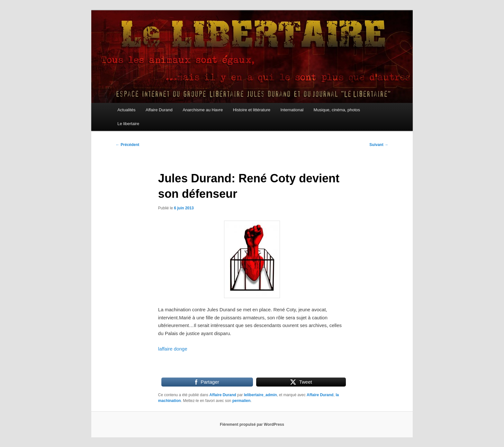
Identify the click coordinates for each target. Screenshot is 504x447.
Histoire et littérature (252, 110)
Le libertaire (128, 124)
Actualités (126, 110)
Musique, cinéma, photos (337, 110)
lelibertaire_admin (261, 395)
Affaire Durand (159, 110)
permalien (242, 401)
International (292, 110)
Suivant (379, 145)
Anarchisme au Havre (203, 110)
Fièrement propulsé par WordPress (252, 424)
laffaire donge (173, 349)
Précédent (127, 145)
